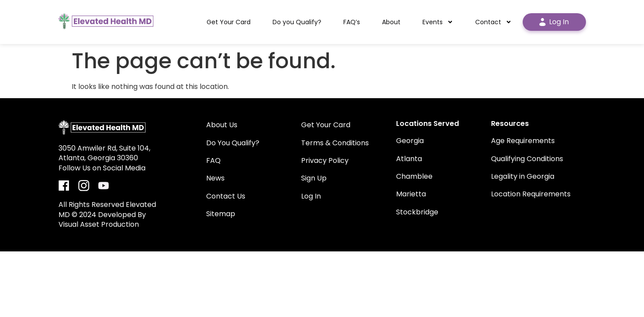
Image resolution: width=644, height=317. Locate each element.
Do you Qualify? (297, 22)
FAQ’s (352, 22)
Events (438, 22)
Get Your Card (229, 22)
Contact (493, 22)
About (391, 22)
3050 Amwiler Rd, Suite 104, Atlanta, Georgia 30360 (104, 153)
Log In (554, 22)
